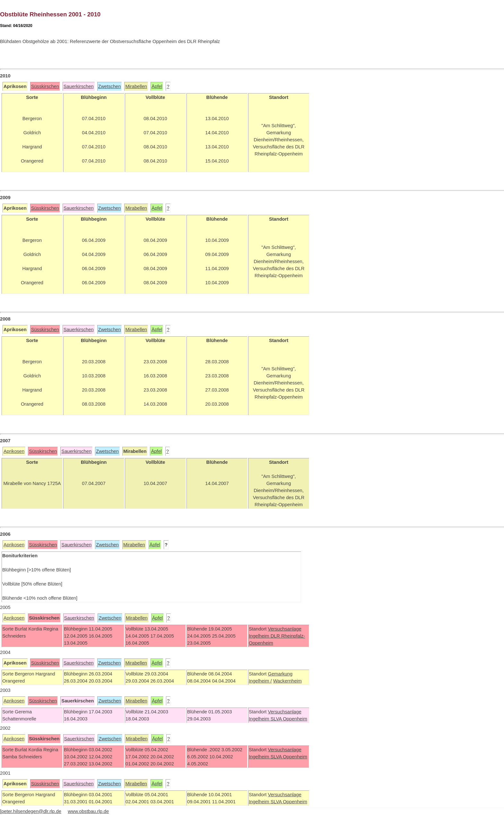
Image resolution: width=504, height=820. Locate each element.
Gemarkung (280, 674)
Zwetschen (110, 86)
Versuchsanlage (284, 629)
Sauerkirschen (79, 86)
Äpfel (157, 86)
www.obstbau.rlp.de (88, 811)
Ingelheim (260, 636)
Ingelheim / (260, 681)
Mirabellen (136, 86)
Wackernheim (287, 681)
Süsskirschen (45, 86)
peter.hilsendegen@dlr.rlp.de (31, 811)
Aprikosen (14, 451)
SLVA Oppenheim (289, 719)
